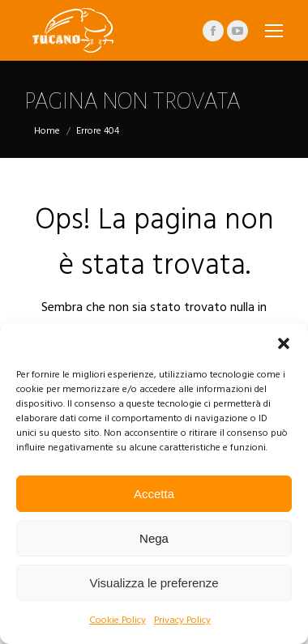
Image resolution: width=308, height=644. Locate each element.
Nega (154, 538)
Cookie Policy (118, 621)
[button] (284, 343)
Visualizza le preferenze (154, 583)
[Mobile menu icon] (274, 31)
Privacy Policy (182, 621)
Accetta (154, 494)
